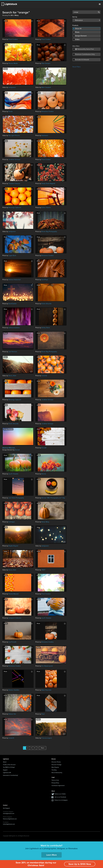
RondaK (44, 448)
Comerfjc (44, 376)
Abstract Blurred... (9, 448)
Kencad (17, 450)
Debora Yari (12, 714)
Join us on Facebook (60, 797)
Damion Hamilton (14, 690)
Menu (100, 4)
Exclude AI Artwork (82, 60)
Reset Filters (77, 67)
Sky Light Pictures (14, 135)
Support (5, 770)
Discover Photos (56, 762)
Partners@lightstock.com (10, 819)
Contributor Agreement (58, 785)
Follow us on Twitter (60, 794)
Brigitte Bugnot (13, 546)
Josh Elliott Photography (16, 498)
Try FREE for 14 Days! (9, 767)
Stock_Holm (12, 376)
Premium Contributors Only (85, 54)
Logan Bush (12, 256)
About (5, 762)
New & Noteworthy (57, 773)
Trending (54, 770)
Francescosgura (47, 738)
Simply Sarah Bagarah (48, 184)
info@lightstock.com (9, 813)
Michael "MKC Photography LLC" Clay (53, 498)
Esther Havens (46, 208)
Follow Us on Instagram (61, 800)
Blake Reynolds (46, 690)
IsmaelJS (11, 738)
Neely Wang (45, 522)
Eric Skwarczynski (47, 666)
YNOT (43, 570)
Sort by (75, 17)
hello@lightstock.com (9, 824)
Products (75, 25)
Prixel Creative (13, 39)
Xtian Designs (46, 63)
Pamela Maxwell (13, 594)
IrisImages (12, 522)
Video (77, 39)
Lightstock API (7, 773)
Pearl (43, 714)
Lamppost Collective (15, 618)
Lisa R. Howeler (13, 474)
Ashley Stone (46, 328)
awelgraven (12, 87)
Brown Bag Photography (49, 232)
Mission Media (13, 63)
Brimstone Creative (48, 111)
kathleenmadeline (14, 328)
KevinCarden (13, 304)
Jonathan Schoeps (14, 159)
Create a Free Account (9, 765)
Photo (77, 32)
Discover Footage (57, 765)
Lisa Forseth (12, 642)
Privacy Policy (55, 783)
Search (99, 12)
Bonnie (44, 474)
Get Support (6, 808)
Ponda (10, 111)
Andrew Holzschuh (15, 280)
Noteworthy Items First (84, 49)
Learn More (51, 855)
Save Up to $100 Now (80, 864)
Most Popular (55, 767)
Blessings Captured (15, 208)
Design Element (81, 36)
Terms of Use (55, 780)
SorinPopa (45, 280)
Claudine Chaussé (14, 184)
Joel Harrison (13, 352)
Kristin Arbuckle (46, 304)
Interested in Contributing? (11, 775)
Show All (78, 29)
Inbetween (45, 135)
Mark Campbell (46, 87)
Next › (43, 748)
